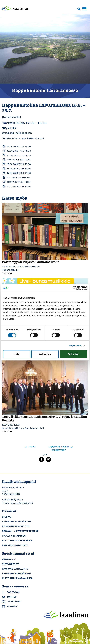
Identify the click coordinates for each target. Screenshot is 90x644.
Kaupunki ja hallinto (15, 545)
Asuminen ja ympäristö (17, 522)
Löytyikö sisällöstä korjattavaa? (59, 448)
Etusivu (7, 517)
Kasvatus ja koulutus (16, 526)
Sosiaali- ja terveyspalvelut (20, 531)
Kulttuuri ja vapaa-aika (17, 541)
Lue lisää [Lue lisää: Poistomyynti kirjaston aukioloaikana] (7, 273)
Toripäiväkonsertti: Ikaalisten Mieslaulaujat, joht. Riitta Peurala (45, 418)
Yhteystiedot (10, 564)
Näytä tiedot (75, 345)
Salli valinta (45, 354)
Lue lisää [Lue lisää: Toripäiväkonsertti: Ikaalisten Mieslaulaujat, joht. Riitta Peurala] (7, 432)
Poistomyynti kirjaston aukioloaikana (31, 262)
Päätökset (9, 559)
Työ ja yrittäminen (14, 536)
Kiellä (17, 354)
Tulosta (31, 447)
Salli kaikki (73, 354)
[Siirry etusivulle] (15, 9)
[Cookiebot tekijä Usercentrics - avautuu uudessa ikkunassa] (75, 288)
